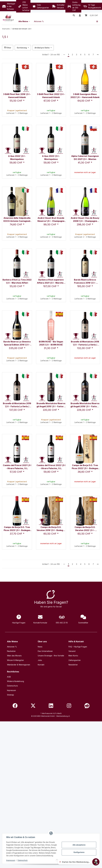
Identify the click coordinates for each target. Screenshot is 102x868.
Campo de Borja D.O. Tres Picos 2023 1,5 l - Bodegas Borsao (17, 529)
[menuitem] (24, 21)
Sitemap (10, 695)
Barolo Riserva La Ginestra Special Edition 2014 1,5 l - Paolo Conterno (17, 343)
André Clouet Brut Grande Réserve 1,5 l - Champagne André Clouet (51, 220)
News (40, 647)
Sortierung (22, 48)
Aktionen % (12, 647)
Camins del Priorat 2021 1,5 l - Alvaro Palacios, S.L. (17, 467)
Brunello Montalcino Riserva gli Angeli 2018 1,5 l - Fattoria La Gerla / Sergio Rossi (85, 405)
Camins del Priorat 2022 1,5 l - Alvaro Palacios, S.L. (51, 467)
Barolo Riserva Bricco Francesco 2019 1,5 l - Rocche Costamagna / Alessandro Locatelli (85, 281)
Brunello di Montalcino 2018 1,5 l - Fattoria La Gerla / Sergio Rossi (85, 343)
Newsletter (73, 665)
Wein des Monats (14, 656)
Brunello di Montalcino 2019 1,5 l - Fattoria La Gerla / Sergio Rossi (17, 405)
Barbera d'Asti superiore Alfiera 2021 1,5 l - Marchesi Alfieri (51, 281)
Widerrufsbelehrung (15, 681)
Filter (8, 48)
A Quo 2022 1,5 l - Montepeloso (17, 158)
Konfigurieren (79, 852)
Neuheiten (11, 651)
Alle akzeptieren (79, 845)
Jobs (40, 660)
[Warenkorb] (91, 15)
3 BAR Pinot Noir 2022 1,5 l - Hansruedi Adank (51, 96)
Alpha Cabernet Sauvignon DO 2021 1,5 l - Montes (85, 158)
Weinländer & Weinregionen (19, 665)
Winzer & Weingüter (15, 660)
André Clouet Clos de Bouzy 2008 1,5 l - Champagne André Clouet (85, 220)
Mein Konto (73, 656)
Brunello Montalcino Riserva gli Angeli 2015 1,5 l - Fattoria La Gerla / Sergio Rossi (51, 405)
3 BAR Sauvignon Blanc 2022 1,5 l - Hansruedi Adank (85, 96)
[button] (74, 15)
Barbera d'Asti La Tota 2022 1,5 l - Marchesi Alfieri (17, 281)
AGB (9, 677)
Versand (72, 651)
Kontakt (41, 665)
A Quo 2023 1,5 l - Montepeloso (51, 158)
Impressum (11, 860)
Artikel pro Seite (42, 48)
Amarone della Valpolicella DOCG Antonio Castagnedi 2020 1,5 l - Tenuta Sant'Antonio (17, 220)
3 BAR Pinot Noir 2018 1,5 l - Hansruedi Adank (17, 96)
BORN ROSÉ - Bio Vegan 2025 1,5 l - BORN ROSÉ (51, 343)
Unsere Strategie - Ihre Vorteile (51, 656)
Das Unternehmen (45, 651)
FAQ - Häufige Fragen (78, 647)
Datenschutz (23, 860)
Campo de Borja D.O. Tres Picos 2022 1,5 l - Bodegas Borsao (85, 467)
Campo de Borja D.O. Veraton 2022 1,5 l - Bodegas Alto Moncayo (85, 529)
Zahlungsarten (75, 660)
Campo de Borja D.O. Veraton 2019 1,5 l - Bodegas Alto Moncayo (51, 529)
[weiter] (98, 55)
